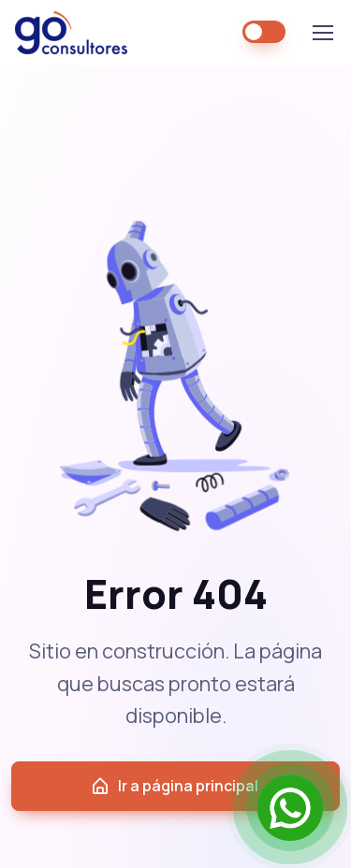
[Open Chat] (290, 807)
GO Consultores (71, 33)
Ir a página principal (174, 786)
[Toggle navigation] (322, 33)
